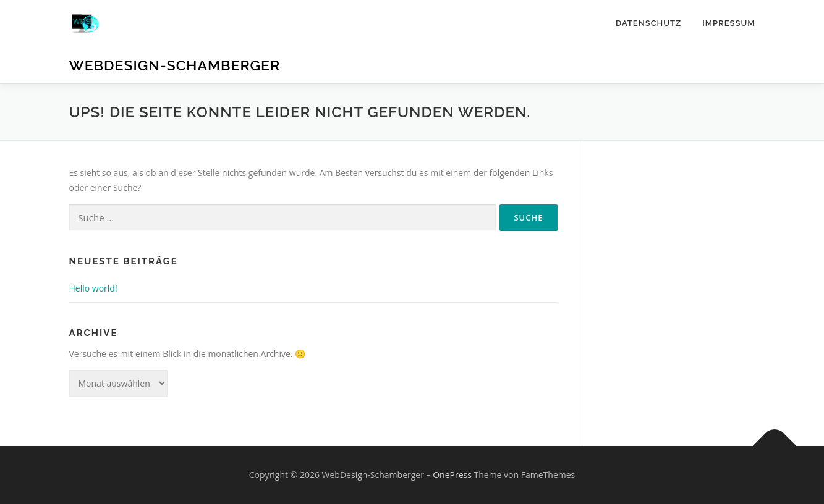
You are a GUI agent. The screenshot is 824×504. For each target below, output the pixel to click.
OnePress (452, 475)
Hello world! (93, 288)
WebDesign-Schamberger (175, 65)
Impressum (728, 23)
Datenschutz (648, 23)
